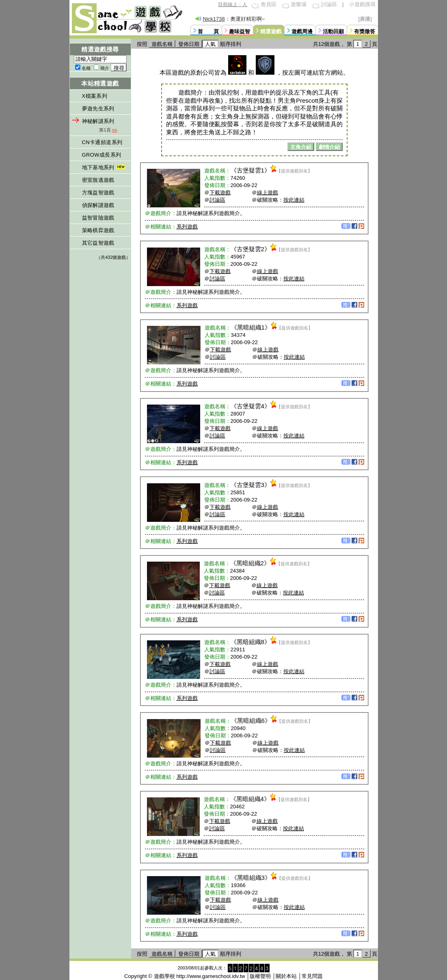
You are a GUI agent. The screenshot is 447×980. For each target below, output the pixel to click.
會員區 (269, 4)
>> (115, 130)
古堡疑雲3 (250, 485)
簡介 (105, 68)
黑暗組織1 (251, 327)
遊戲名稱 (162, 44)
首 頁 (208, 31)
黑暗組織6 (251, 720)
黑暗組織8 (250, 642)
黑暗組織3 (251, 878)
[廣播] (365, 19)
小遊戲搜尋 (362, 4)
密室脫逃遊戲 (98, 180)
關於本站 (286, 976)
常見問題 (312, 976)
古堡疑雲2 (250, 249)
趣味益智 (240, 31)
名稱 (86, 68)
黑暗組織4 (250, 799)
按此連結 (294, 200)
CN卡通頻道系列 (102, 142)
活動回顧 (333, 31)
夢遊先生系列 (98, 109)
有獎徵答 (365, 31)
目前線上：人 (233, 4)
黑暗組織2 (250, 563)
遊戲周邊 (302, 31)
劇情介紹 (329, 147)
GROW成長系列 (102, 155)
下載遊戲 (220, 193)
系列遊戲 (187, 227)
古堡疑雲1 (250, 170)
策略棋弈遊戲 (98, 230)
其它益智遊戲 (98, 243)
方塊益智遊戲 (98, 193)
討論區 (329, 4)
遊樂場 (299, 4)
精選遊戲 (271, 31)
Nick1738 (214, 19)
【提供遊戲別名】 (294, 171)
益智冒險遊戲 (98, 218)
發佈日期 (189, 44)
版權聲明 (260, 976)
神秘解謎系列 (98, 121)
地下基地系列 (105, 167)
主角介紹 (301, 147)
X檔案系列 (95, 96)
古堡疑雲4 (250, 406)
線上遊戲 (268, 193)
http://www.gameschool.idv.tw (211, 976)
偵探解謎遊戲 (98, 205)
